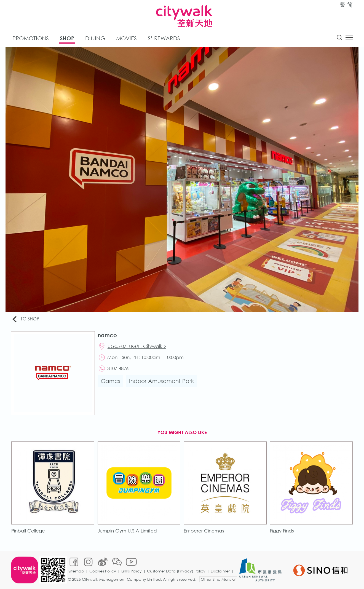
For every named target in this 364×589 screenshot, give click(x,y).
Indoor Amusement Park (161, 381)
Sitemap (76, 571)
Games (110, 381)
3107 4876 (118, 368)
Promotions (31, 38)
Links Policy (132, 571)
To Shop (25, 319)
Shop (67, 38)
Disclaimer (220, 571)
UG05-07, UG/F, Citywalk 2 (137, 346)
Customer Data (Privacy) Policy (176, 571)
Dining (95, 38)
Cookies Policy (103, 571)
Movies (126, 38)
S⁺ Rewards (164, 38)
